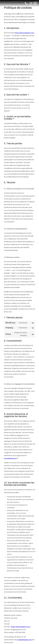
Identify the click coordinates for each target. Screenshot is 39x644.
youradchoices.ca (10, 458)
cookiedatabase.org (24, 640)
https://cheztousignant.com (24, 33)
